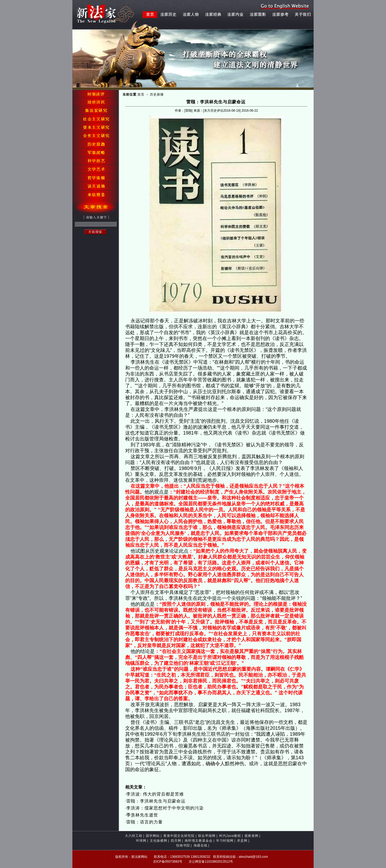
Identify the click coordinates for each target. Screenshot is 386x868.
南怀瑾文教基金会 (199, 841)
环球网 (141, 841)
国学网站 (153, 836)
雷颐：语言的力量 (144, 822)
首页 (141, 94)
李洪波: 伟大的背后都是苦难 (155, 794)
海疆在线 (201, 845)
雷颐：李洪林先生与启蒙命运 (156, 801)
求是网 (242, 841)
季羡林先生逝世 (142, 815)
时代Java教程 (230, 836)
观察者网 (251, 836)
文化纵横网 (159, 841)
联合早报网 (207, 836)
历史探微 (157, 94)
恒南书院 (183, 845)
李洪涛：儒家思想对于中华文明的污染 (165, 808)
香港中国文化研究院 (179, 836)
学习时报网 (225, 841)
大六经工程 (134, 836)
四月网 (176, 841)
